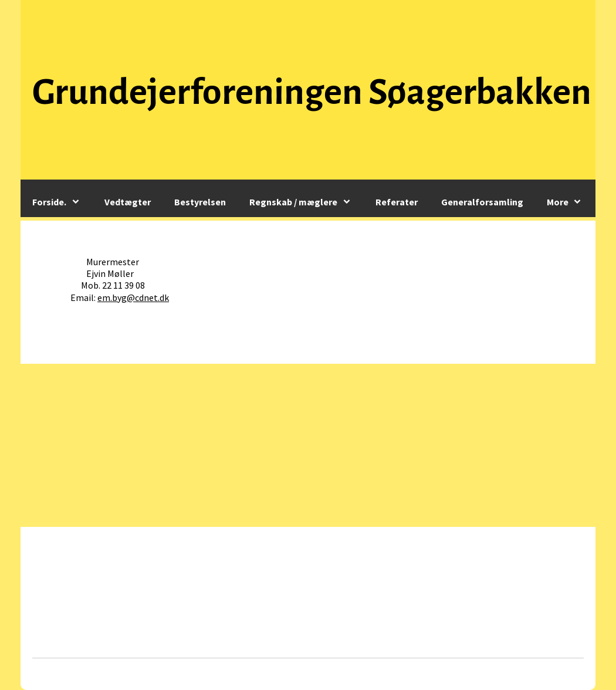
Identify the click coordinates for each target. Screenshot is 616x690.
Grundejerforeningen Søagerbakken (312, 92)
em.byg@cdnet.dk (133, 297)
